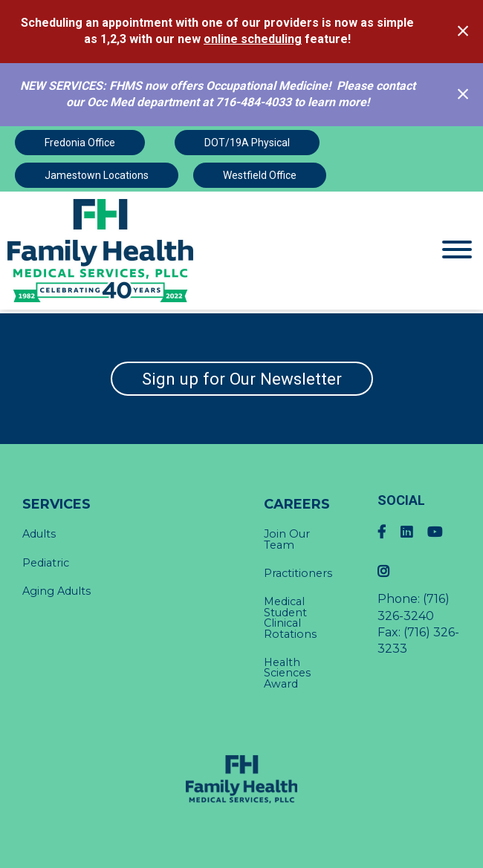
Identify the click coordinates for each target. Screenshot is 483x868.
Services (56, 504)
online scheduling (253, 39)
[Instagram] (391, 571)
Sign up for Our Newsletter (242, 379)
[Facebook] (389, 532)
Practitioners (298, 573)
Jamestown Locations (97, 175)
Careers (297, 504)
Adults (39, 534)
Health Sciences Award (287, 673)
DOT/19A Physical (247, 143)
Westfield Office (260, 175)
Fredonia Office (80, 143)
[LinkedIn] (414, 532)
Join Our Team (287, 539)
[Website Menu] (457, 251)
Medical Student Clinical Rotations (290, 617)
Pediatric (46, 563)
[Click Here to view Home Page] (181, 251)
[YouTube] (442, 532)
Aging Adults (56, 591)
